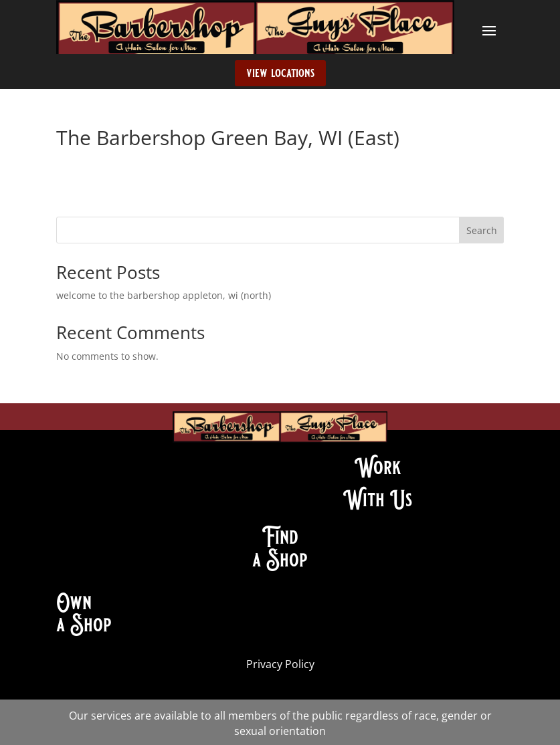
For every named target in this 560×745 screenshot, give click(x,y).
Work (378, 467)
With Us (378, 500)
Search (482, 230)
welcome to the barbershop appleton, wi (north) (164, 295)
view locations (280, 73)
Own (74, 603)
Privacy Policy (280, 664)
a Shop (280, 560)
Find (280, 537)
